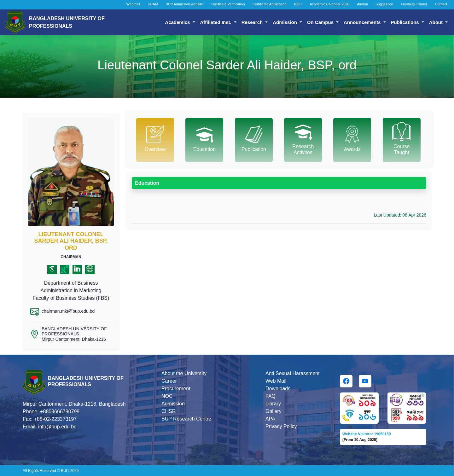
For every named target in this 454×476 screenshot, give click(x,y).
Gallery (274, 411)
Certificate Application (270, 4)
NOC (298, 4)
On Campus (321, 22)
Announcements (363, 22)
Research (253, 22)
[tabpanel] (279, 198)
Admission (285, 22)
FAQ (271, 396)
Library (273, 404)
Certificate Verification (228, 4)
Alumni (362, 4)
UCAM (153, 4)
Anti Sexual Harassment (293, 373)
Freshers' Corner (414, 4)
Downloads (278, 389)
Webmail (133, 4)
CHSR (169, 411)
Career (169, 381)
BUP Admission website (184, 4)
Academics (178, 22)
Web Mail (276, 381)
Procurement (176, 389)
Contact (441, 4)
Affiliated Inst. (216, 22)
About (437, 22)
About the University (184, 373)
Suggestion (384, 4)
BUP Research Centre (186, 419)
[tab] (155, 140)
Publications (406, 22)
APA (270, 419)
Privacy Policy (281, 426)
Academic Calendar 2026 (329, 4)
